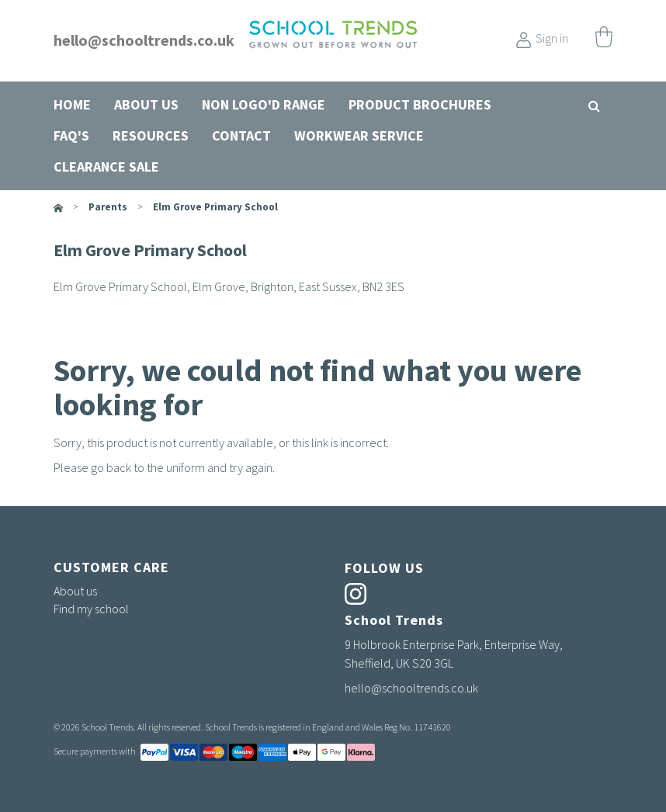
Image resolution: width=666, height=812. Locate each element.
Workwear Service (359, 135)
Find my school (91, 609)
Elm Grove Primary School (215, 207)
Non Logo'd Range (264, 104)
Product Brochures (420, 104)
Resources (151, 135)
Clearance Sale (106, 167)
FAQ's (71, 135)
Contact (241, 135)
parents (108, 207)
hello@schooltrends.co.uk (144, 40)
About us (146, 104)
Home (72, 104)
